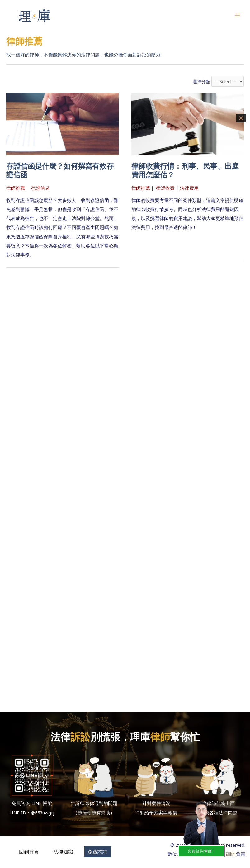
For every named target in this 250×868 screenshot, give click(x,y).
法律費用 (189, 188)
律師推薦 (16, 188)
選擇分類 (201, 82)
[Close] (241, 118)
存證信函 (40, 188)
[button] (29, 852)
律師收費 (165, 188)
